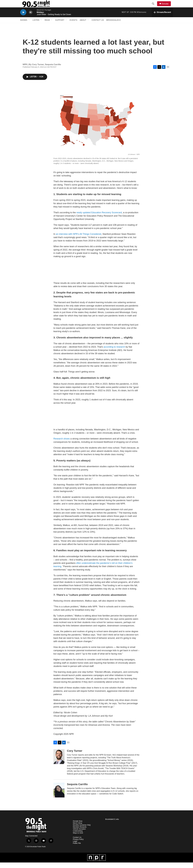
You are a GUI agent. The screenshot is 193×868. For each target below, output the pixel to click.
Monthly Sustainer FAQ (82, 831)
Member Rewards (80, 833)
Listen (36, 26)
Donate (167, 6)
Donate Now (78, 827)
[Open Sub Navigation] (29, 26)
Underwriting (78, 836)
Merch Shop (77, 829)
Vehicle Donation (79, 835)
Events (73, 26)
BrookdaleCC (114, 26)
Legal (75, 847)
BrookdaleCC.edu (112, 825)
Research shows (62, 444)
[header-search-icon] (154, 7)
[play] (23, 18)
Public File (77, 849)
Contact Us (98, 26)
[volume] (31, 18)
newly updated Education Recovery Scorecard (99, 218)
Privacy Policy (78, 845)
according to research (114, 352)
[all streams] (162, 18)
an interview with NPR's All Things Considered (79, 240)
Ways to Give (78, 838)
